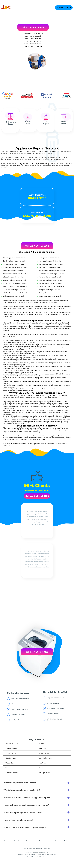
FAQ (26, 849)
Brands (41, 841)
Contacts (67, 841)
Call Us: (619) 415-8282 (64, 8)
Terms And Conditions (43, 849)
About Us (17, 841)
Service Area (54, 841)
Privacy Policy (32, 849)
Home (6, 841)
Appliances (30, 841)
